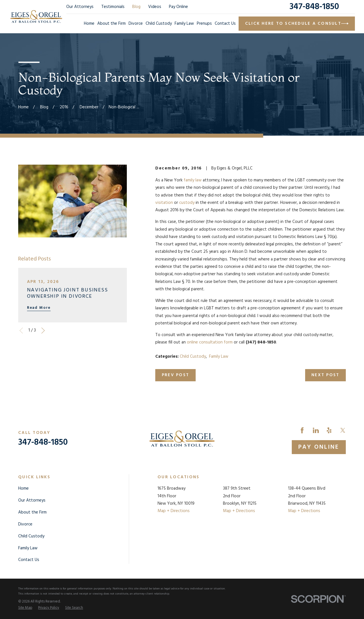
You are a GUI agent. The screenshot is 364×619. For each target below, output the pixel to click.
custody (187, 203)
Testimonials (113, 7)
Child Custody (193, 357)
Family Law (219, 357)
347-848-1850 (314, 7)
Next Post (325, 375)
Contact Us (29, 560)
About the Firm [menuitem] (111, 24)
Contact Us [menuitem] (225, 24)
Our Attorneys (80, 7)
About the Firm (32, 512)
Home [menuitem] (89, 24)
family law (193, 180)
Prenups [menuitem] (204, 24)
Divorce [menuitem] (136, 24)
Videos (155, 7)
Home (23, 488)
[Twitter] (343, 430)
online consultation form (210, 342)
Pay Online (178, 7)
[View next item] (43, 331)
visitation (164, 203)
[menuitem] (25, 608)
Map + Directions (174, 511)
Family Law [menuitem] (184, 24)
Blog (136, 7)
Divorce (25, 524)
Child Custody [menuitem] (159, 24)
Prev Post (175, 375)
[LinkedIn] (316, 430)
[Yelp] (329, 430)
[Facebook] (302, 430)
